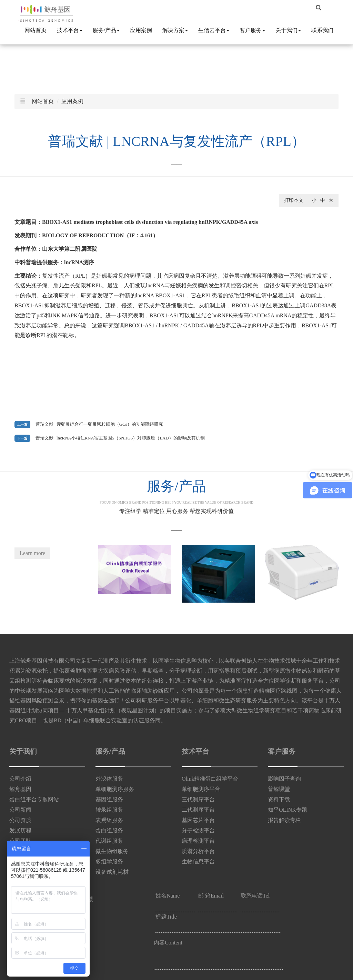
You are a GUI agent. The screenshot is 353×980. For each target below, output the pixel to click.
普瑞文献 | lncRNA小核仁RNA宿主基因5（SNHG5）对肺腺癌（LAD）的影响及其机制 (120, 438)
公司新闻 (20, 810)
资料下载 (279, 799)
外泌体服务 (109, 779)
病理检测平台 (198, 841)
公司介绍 (20, 779)
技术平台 (70, 30)
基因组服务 (109, 799)
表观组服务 (109, 820)
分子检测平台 (198, 830)
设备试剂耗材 (112, 872)
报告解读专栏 (284, 820)
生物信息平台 (198, 862)
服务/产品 (106, 30)
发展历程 (20, 830)
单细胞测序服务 (115, 789)
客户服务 (252, 30)
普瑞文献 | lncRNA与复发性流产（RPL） (176, 141)
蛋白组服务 (109, 830)
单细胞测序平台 (201, 789)
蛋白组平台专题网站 (34, 799)
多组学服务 (109, 862)
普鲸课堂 (279, 789)
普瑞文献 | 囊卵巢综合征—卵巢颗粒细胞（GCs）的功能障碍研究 (99, 424)
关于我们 (288, 30)
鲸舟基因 (20, 789)
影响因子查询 (284, 779)
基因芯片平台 (198, 820)
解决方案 (175, 30)
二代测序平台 (198, 810)
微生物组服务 (112, 851)
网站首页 (36, 30)
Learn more (32, 553)
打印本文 (294, 200)
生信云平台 (214, 30)
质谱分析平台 (198, 851)
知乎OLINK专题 (288, 810)
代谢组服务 (109, 841)
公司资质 (20, 820)
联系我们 (322, 30)
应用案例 (141, 30)
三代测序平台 (198, 799)
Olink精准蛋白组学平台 (210, 779)
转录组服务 (109, 810)
